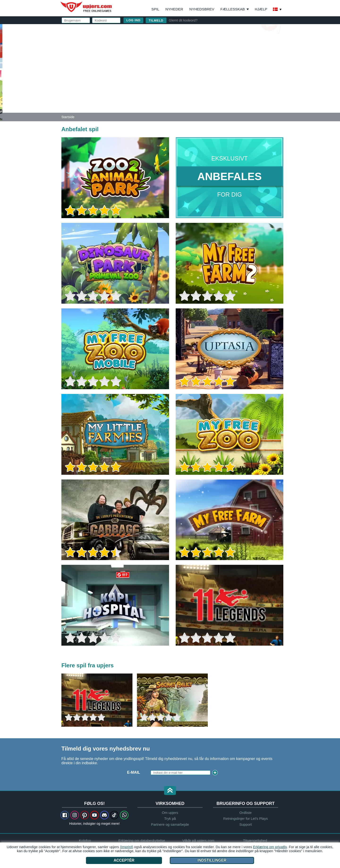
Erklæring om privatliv (270, 847)
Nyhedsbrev (202, 9)
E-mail (188, 51)
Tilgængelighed (255, 840)
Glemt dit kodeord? (183, 20)
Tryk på (170, 818)
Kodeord (191, 61)
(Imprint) (127, 847)
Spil (155, 9)
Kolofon (85, 840)
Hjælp (261, 9)
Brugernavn (195, 42)
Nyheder (174, 9)
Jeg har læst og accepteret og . (229, 82)
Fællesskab (233, 9)
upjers (86, 7)
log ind (216, 30)
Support (246, 824)
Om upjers (170, 813)
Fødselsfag (195, 70)
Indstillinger (212, 860)
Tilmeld (156, 20)
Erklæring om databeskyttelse (220, 84)
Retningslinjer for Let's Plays (246, 818)
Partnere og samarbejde (170, 824)
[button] (170, 791)
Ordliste (246, 813)
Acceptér (124, 860)
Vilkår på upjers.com (252, 80)
